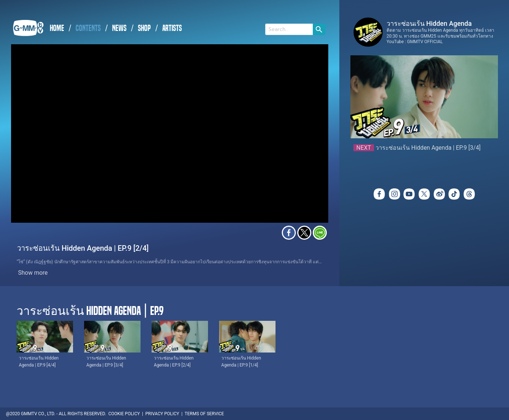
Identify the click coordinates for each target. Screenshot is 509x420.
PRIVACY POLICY (162, 414)
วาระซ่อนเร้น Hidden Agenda (429, 23)
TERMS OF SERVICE (205, 414)
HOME (57, 28)
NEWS (119, 28)
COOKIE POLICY (124, 414)
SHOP (144, 28)
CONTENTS (88, 28)
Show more (33, 273)
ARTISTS (172, 28)
